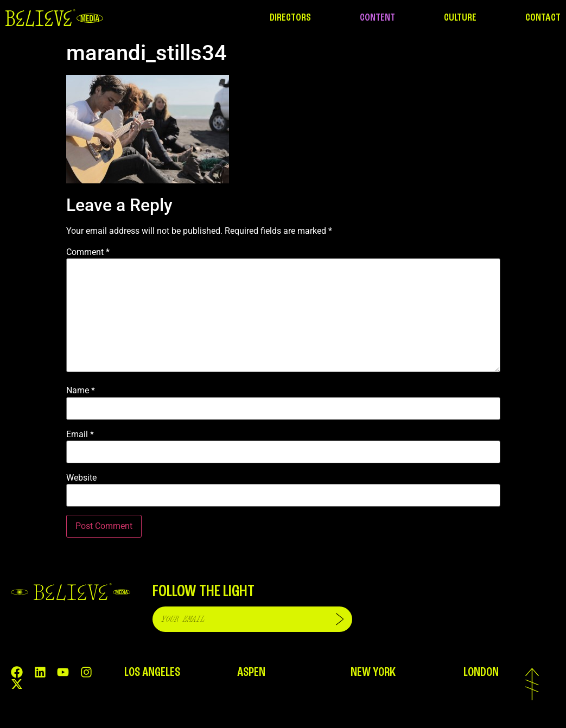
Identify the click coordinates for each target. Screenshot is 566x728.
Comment (88, 252)
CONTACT (543, 18)
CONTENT (377, 18)
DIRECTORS (290, 18)
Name (81, 391)
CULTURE (460, 18)
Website (81, 478)
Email (80, 435)
